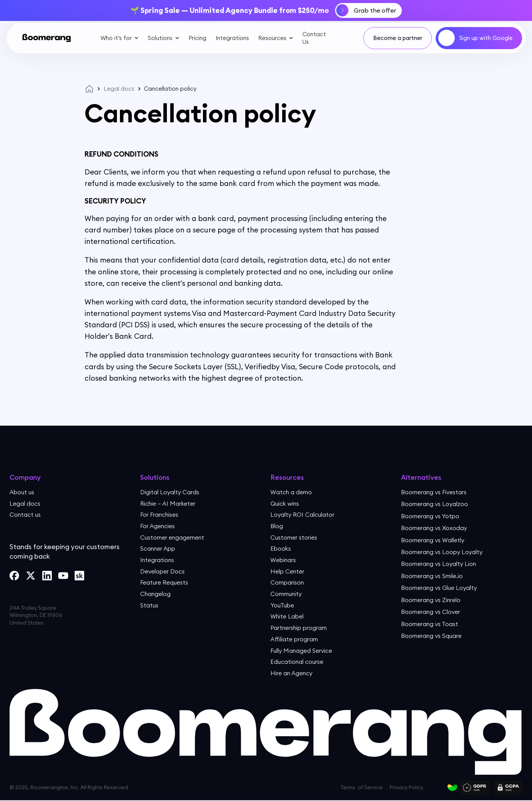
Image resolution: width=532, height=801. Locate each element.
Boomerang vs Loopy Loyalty (442, 552)
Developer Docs (163, 571)
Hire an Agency (292, 674)
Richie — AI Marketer (169, 503)
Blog (277, 526)
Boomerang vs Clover (431, 612)
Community (286, 594)
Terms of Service (362, 788)
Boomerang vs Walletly (433, 540)
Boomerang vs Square (432, 636)
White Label (288, 617)
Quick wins (285, 503)
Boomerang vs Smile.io (432, 575)
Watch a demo (292, 492)
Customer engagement (173, 537)
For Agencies (158, 526)
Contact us (25, 514)
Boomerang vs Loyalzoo (435, 504)
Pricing (197, 38)
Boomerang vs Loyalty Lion (439, 564)
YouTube (282, 606)
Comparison (287, 583)
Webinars (284, 560)
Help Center (288, 571)
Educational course (297, 662)
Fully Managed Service (302, 651)
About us (22, 492)
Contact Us (314, 38)
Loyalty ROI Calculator (302, 514)
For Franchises (160, 514)
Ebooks (281, 549)
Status (149, 606)
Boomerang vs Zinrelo (431, 599)
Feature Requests (165, 583)
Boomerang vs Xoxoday (434, 528)
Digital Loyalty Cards (170, 492)
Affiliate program (294, 639)
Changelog (156, 594)
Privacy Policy (406, 788)
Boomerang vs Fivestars (435, 492)
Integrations (232, 38)
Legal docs (119, 89)
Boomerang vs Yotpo (431, 516)
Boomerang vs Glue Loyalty (439, 588)
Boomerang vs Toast (430, 623)
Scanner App (158, 549)
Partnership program (299, 628)
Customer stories (294, 537)
